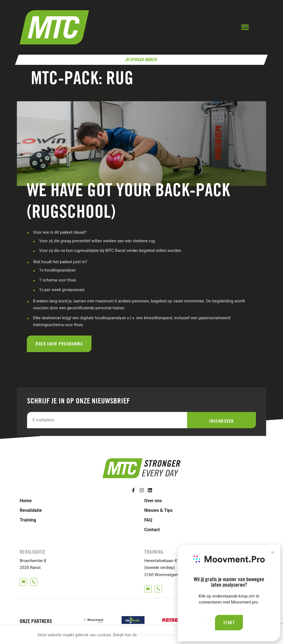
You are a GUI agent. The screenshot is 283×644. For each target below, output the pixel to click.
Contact (152, 530)
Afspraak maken (142, 60)
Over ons (153, 501)
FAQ (148, 520)
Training (28, 520)
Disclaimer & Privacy (156, 635)
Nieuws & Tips (158, 510)
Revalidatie (31, 510)
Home (26, 501)
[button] (245, 27)
